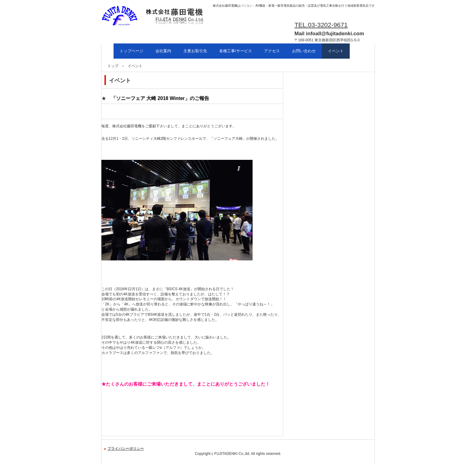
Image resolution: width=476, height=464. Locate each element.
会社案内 (163, 51)
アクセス (272, 51)
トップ (113, 66)
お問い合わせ (304, 51)
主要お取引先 (195, 51)
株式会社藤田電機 (131, 31)
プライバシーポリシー (126, 449)
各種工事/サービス (236, 51)
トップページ (131, 51)
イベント (336, 51)
